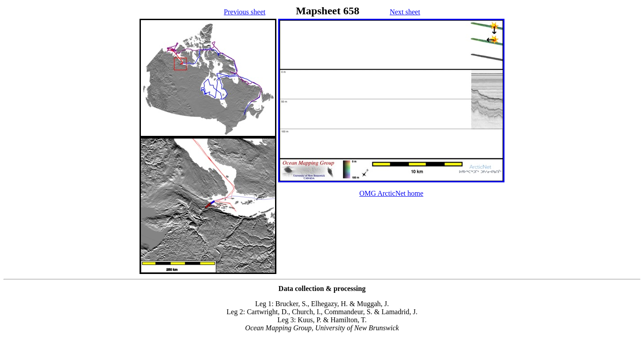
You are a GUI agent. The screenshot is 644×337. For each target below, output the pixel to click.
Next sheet (405, 12)
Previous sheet (245, 12)
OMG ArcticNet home (391, 193)
